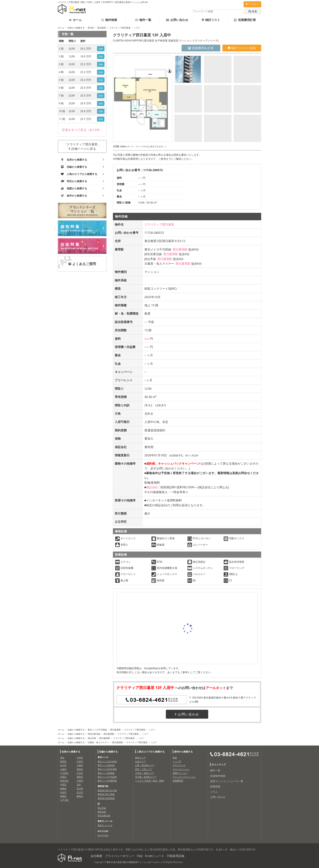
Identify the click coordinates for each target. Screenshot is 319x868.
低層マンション (180, 773)
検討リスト (211, 20)
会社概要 (96, 856)
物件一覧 (143, 20)
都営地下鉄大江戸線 (107, 790)
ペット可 (177, 761)
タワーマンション (181, 769)
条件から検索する (183, 752)
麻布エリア (140, 758)
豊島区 (80, 777)
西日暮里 (102, 28)
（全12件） (82, 130)
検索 (253, 11)
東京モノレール (105, 825)
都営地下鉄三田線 (106, 794)
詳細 (101, 49)
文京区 (80, 773)
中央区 (80, 758)
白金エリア (140, 761)
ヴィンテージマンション (184, 777)
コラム (214, 792)
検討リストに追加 (242, 48)
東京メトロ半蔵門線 (107, 781)
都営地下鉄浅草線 (106, 798)
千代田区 (64, 773)
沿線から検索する (76, 730)
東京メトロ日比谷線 (107, 769)
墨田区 (80, 769)
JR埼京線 (102, 812)
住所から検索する (76, 28)
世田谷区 (64, 781)
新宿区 (63, 761)
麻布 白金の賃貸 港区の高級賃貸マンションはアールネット (135, 862)
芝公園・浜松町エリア (146, 777)
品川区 (63, 765)
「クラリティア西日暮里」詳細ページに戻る (82, 146)
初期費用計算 (245, 20)
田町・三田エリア (144, 769)
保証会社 (152, 487)
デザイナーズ (179, 765)
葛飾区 (63, 796)
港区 (62, 758)
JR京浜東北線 (94, 734)
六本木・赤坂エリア (145, 773)
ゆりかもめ (103, 835)
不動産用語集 (176, 856)
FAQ (140, 856)
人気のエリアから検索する (151, 752)
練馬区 (80, 796)
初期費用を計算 (201, 48)
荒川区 (91, 28)
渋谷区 (80, 761)
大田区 (80, 781)
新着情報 (215, 786)
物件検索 (109, 20)
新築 (175, 758)
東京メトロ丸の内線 (107, 761)
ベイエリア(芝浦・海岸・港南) (150, 781)
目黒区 (63, 777)
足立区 (80, 792)
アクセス (252, 4)
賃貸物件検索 (218, 776)
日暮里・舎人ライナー (98, 742)
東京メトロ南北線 (106, 765)
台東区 (63, 769)
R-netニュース (155, 856)
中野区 (63, 784)
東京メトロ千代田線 (97, 730)
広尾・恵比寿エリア (145, 765)
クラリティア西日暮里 (120, 28)
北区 (79, 784)
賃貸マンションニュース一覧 (227, 781)
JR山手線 (92, 738)
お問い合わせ (177, 20)
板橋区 (63, 788)
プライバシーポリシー (120, 856)
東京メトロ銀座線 (106, 773)
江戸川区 (64, 800)
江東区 (80, 765)
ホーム (75, 20)
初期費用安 (178, 781)
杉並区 (63, 792)
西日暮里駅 (180, 249)
